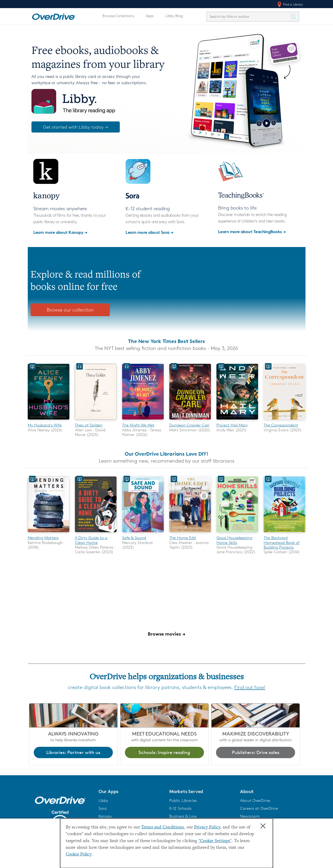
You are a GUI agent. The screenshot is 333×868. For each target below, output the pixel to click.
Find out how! (250, 687)
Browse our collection (70, 310)
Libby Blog (174, 16)
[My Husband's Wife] (49, 420)
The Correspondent (281, 425)
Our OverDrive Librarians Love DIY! (166, 454)
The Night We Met (138, 425)
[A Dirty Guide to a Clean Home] (96, 533)
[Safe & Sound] (143, 533)
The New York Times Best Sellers (166, 341)
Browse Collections (118, 16)
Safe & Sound (134, 538)
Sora (103, 809)
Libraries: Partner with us (73, 753)
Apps (150, 16)
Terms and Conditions (162, 827)
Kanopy (105, 816)
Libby (103, 801)
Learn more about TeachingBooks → (252, 231)
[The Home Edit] (190, 533)
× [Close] (263, 826)
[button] (131, 792)
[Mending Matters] (49, 533)
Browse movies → (166, 634)
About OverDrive (255, 801)
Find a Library (290, 4)
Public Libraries (183, 801)
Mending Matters (43, 538)
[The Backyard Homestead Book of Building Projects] (284, 533)
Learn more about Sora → (150, 232)
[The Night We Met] (143, 420)
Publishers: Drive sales (256, 753)
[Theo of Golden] (96, 420)
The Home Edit (183, 538)
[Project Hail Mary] (237, 420)
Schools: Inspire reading (164, 753)
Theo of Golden (89, 425)
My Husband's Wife (45, 425)
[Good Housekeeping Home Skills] (237, 533)
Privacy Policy (207, 827)
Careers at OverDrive (259, 809)
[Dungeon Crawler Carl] (190, 420)
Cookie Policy (79, 854)
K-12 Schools (180, 809)
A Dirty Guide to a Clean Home (91, 540)
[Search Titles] (295, 17)
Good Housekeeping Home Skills (234, 540)
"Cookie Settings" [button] (215, 841)
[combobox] (249, 17)
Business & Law (183, 816)
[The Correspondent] (284, 420)
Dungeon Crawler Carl (189, 425)
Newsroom (250, 816)
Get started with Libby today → (76, 127)
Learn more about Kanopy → (60, 232)
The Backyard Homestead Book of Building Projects (282, 543)
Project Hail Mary (232, 425)
